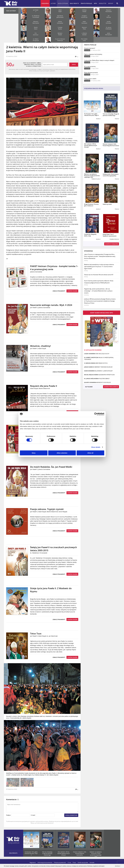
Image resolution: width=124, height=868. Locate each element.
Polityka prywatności (60, 862)
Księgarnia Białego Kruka (94, 88)
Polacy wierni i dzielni (92, 80)
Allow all (90, 453)
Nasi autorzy (11, 11)
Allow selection (62, 453)
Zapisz (74, 65)
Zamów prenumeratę (111, 387)
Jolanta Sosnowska (36, 272)
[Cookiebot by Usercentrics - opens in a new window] (96, 414)
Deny (34, 453)
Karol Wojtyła (63, 512)
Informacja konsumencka (45, 862)
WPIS (95, 3)
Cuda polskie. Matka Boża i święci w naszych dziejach (99, 61)
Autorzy (53, 3)
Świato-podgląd (86, 3)
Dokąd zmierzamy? (92, 49)
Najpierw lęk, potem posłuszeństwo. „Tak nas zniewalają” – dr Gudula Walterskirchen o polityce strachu (98, 292)
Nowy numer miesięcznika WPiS (102, 313)
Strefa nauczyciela (83, 862)
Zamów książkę (72, 291)
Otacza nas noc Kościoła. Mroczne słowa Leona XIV (99, 276)
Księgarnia (45, 3)
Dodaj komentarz (71, 815)
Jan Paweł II (34, 308)
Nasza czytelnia (63, 3)
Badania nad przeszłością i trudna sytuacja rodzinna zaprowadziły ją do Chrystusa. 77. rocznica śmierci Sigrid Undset (99, 268)
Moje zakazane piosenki (91, 74)
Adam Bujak (42, 348)
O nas (69, 862)
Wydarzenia (88, 251)
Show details (96, 447)
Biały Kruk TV (74, 3)
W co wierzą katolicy (91, 67)
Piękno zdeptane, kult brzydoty (93, 55)
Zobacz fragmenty (59, 291)
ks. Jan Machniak (52, 636)
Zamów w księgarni (112, 244)
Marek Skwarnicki (44, 388)
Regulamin (33, 862)
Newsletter (103, 3)
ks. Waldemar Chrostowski (39, 553)
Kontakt (111, 3)
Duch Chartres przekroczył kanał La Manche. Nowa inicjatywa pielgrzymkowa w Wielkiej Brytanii (99, 283)
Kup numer (89, 387)
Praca (74, 862)
